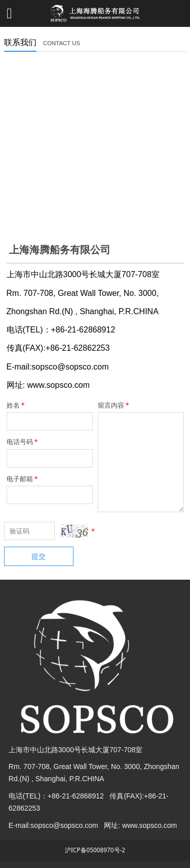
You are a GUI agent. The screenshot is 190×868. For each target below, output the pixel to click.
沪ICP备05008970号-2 (95, 850)
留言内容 (114, 405)
